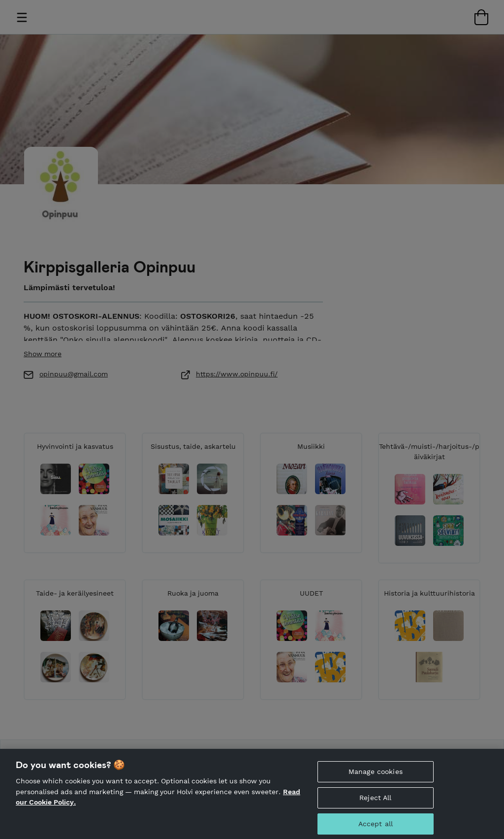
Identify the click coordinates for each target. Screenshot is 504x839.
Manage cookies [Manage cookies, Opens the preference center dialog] (376, 777)
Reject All (375, 804)
